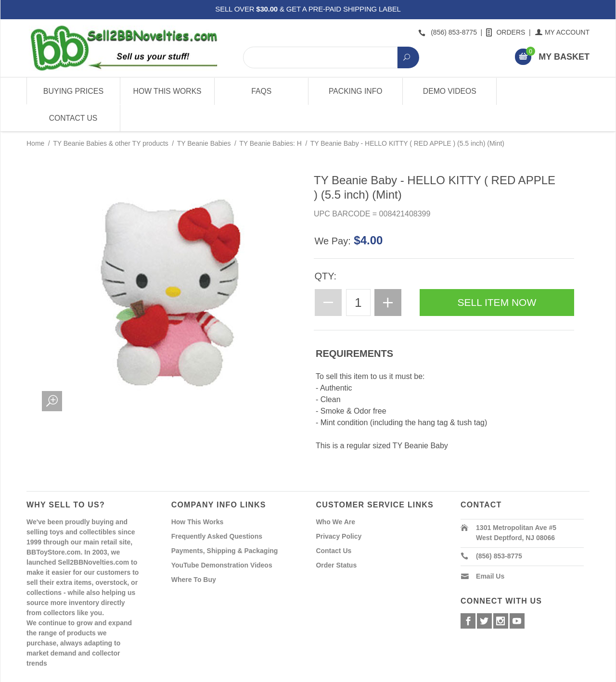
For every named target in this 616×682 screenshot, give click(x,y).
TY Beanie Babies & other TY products (111, 116)
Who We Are (335, 495)
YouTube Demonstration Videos (222, 538)
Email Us (490, 549)
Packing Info (355, 91)
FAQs (261, 91)
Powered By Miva (177, 674)
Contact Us (543, 91)
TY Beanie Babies (204, 116)
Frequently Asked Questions (217, 509)
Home (35, 116)
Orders (506, 32)
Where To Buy (194, 553)
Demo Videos (449, 91)
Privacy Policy (339, 509)
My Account (563, 32)
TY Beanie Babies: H (270, 116)
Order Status (336, 538)
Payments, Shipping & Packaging (225, 524)
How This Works (167, 91)
